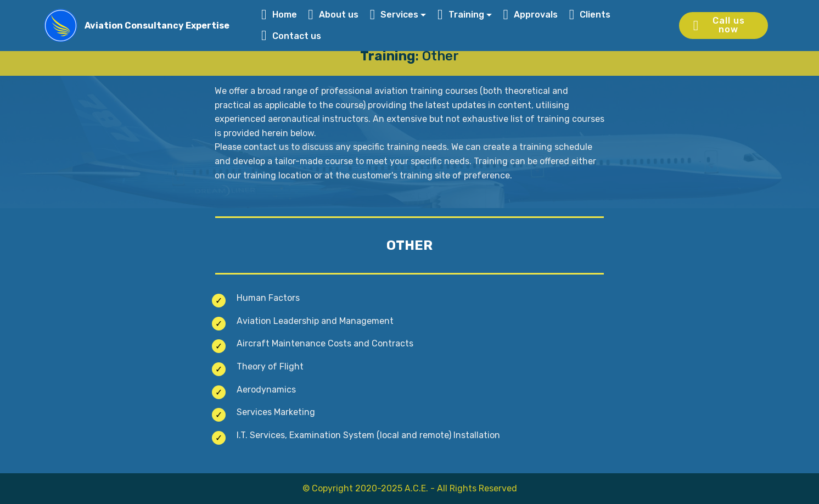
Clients (590, 15)
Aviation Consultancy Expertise (157, 26)
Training (461, 15)
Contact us (292, 36)
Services (394, 15)
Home (279, 15)
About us (333, 15)
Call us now (719, 25)
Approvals (530, 15)
